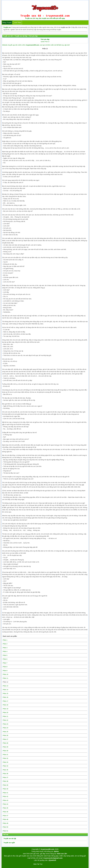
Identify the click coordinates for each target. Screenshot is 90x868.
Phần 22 (6, 720)
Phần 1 (5, 640)
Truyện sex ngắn (9, 843)
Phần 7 (5, 663)
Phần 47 (6, 816)
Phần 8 (5, 667)
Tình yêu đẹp (45, 39)
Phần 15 (6, 693)
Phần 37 (6, 777)
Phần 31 (6, 755)
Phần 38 (6, 781)
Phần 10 (6, 674)
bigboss (54, 864)
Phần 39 (6, 785)
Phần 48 (6, 819)
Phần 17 (6, 701)
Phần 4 (5, 651)
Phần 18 (6, 705)
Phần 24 (6, 728)
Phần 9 (5, 671)
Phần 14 (6, 690)
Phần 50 (6, 827)
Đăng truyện (7, 23)
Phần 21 (6, 716)
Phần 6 (5, 659)
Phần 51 (6, 831)
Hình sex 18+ (62, 854)
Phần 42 (6, 796)
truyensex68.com (48, 849)
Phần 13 (6, 686)
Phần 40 (6, 789)
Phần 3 (5, 648)
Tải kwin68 (46, 864)
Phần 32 (6, 758)
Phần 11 (6, 678)
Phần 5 (5, 655)
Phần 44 (6, 804)
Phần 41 (6, 793)
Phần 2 (5, 644)
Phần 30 (6, 751)
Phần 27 (6, 739)
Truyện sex (7, 27)
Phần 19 (6, 709)
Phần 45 (6, 808)
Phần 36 (6, 774)
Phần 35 (6, 770)
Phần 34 (6, 766)
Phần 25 (6, 732)
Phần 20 (6, 713)
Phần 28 (6, 743)
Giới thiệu (18, 23)
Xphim (56, 851)
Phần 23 (6, 724)
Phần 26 (6, 735)
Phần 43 (6, 800)
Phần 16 (6, 697)
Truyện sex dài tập (10, 839)
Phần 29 (6, 747)
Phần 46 (6, 812)
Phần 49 (6, 823)
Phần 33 (6, 762)
